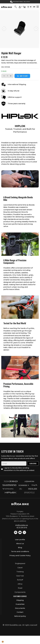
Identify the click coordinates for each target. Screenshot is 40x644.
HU (29, 7)
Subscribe (33, 463)
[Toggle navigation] (38, 7)
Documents (20, 608)
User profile (20, 540)
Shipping (20, 600)
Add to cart (22, 76)
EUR (34, 7)
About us (20, 543)
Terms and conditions (20, 551)
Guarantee (20, 604)
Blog (20, 548)
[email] (14, 463)
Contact (20, 612)
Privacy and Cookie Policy (20, 555)
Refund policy (20, 616)
